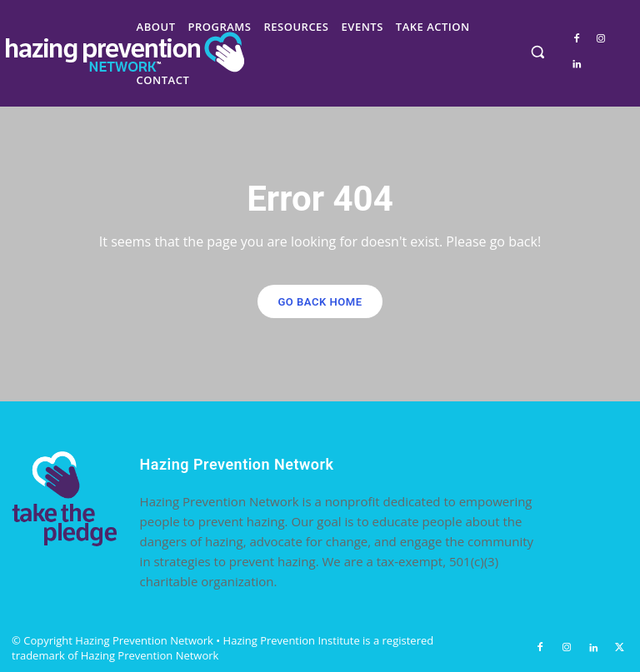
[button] (538, 52)
